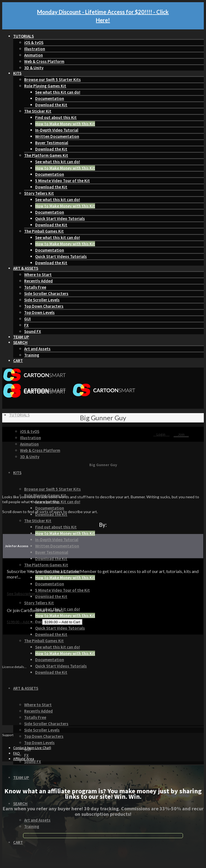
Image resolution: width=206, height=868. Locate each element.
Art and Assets (37, 349)
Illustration (35, 49)
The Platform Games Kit (46, 155)
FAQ (16, 753)
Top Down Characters (44, 306)
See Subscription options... (29, 594)
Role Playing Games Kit (45, 86)
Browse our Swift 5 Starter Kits (52, 80)
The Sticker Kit (38, 111)
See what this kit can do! (58, 162)
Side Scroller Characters (46, 293)
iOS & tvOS (34, 42)
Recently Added (38, 281)
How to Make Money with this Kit (65, 124)
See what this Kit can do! (58, 92)
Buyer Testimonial (52, 143)
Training (32, 355)
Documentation (50, 98)
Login (161, 434)
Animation (34, 55)
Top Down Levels (39, 312)
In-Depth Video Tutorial (57, 130)
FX (26, 325)
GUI (27, 319)
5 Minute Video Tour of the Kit (62, 181)
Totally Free (35, 287)
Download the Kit (51, 105)
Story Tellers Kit (39, 193)
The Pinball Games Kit (44, 231)
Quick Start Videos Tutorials (61, 256)
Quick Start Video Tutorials (60, 219)
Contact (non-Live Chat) (32, 748)
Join (181, 434)
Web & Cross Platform (44, 61)
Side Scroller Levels (42, 300)
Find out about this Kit (56, 117)
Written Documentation (57, 136)
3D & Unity (34, 68)
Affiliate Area (24, 759)
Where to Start (38, 275)
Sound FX (33, 331)
